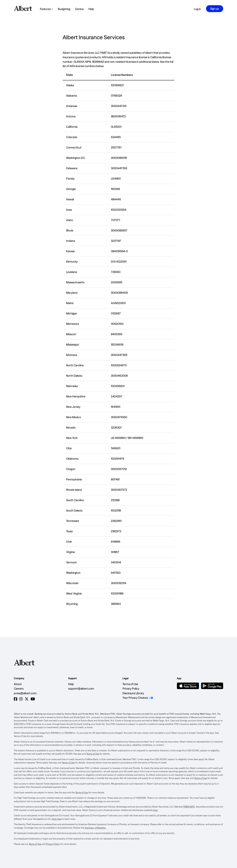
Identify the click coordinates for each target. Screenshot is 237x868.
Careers (19, 689)
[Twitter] (27, 699)
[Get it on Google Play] (212, 686)
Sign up (215, 9)
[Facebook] (15, 699)
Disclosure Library (133, 693)
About (18, 684)
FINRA (186, 807)
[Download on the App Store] (188, 686)
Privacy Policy (131, 689)
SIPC (193, 807)
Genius (79, 9)
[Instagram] (21, 699)
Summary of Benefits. (95, 828)
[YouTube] (33, 699)
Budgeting (64, 9)
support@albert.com (81, 689)
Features (46, 9)
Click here (56, 819)
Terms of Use (130, 684)
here (155, 810)
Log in (197, 9)
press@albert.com (25, 693)
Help (91, 9)
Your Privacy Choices (135, 698)
